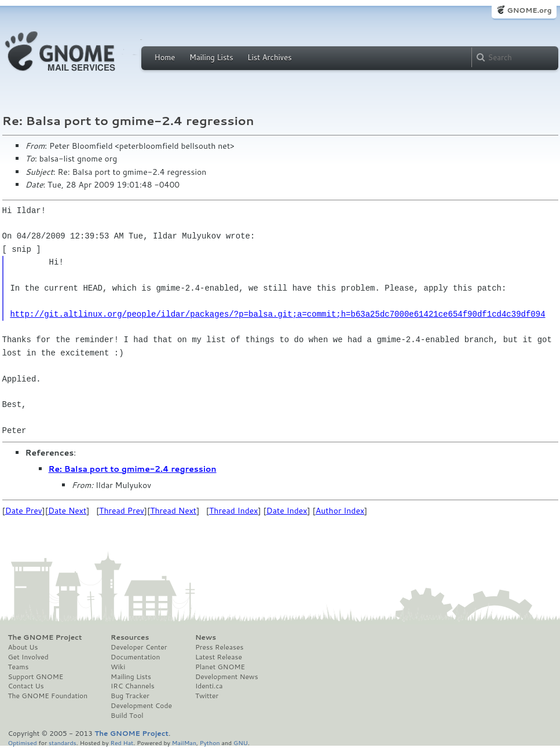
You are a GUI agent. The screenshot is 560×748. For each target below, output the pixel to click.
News (206, 637)
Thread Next (173, 511)
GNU (241, 742)
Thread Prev (122, 511)
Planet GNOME (220, 667)
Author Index (340, 511)
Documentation (135, 657)
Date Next (67, 511)
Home (165, 57)
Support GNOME (36, 677)
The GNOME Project (45, 637)
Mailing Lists (211, 57)
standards (63, 742)
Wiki (118, 667)
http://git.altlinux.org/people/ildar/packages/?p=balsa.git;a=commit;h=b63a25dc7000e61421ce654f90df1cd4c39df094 (277, 314)
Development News (227, 677)
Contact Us (26, 686)
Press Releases (219, 647)
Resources (130, 637)
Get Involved (28, 657)
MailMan (184, 742)
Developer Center (139, 647)
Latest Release (219, 657)
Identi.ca (209, 686)
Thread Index (234, 511)
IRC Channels (133, 686)
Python (210, 742)
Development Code (141, 706)
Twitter (207, 696)
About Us (23, 647)
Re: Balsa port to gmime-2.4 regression (133, 469)
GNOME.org (529, 10)
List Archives (269, 57)
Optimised (23, 742)
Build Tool (127, 716)
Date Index (287, 511)
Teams (19, 667)
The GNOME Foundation (48, 696)
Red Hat (122, 742)
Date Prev (24, 511)
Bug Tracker (130, 696)
